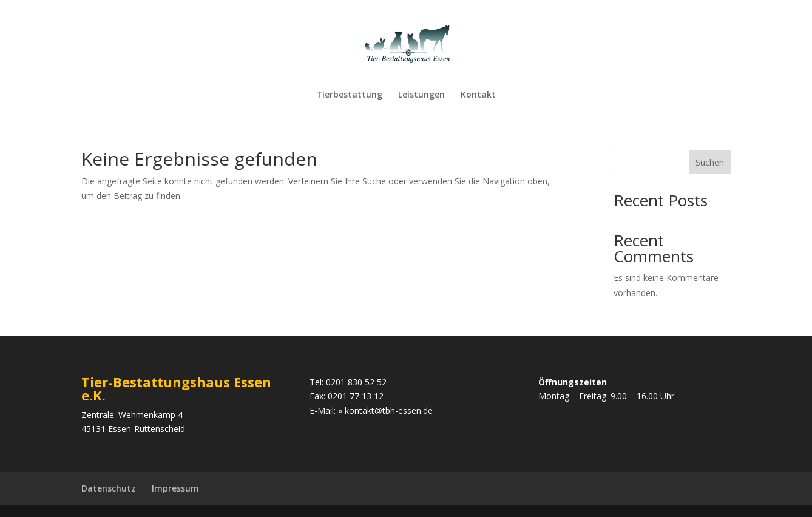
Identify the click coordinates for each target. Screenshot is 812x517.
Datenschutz (109, 488)
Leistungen (421, 95)
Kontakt (478, 95)
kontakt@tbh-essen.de (389, 411)
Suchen (710, 162)
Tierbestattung (349, 95)
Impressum (175, 488)
